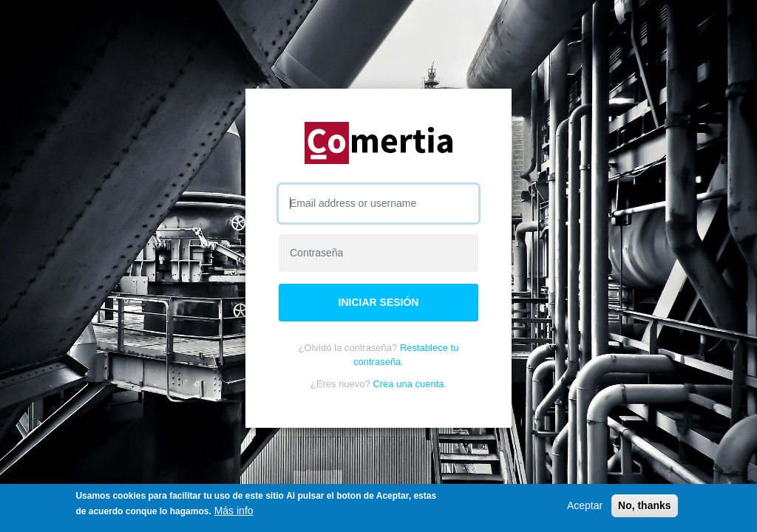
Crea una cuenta (408, 384)
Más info (234, 511)
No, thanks (645, 505)
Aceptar (585, 505)
